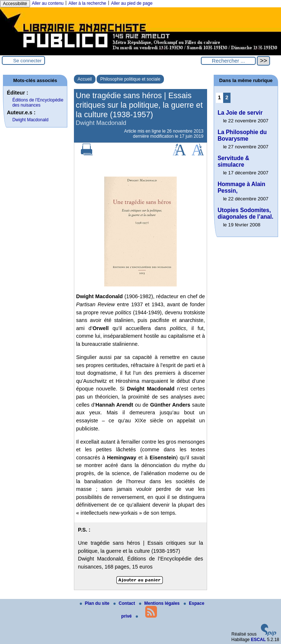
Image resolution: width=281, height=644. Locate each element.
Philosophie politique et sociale (130, 79)
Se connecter (27, 61)
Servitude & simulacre (234, 161)
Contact (125, 603)
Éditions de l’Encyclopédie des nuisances (38, 103)
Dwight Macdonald (31, 120)
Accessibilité (15, 4)
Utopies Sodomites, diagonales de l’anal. (246, 213)
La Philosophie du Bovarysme (242, 135)
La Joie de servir (240, 113)
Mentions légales (160, 603)
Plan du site (95, 603)
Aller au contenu (48, 3)
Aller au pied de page (132, 3)
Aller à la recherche (87, 3)
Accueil (85, 79)
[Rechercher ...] (228, 61)
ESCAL (258, 640)
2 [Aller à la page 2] (227, 97)
